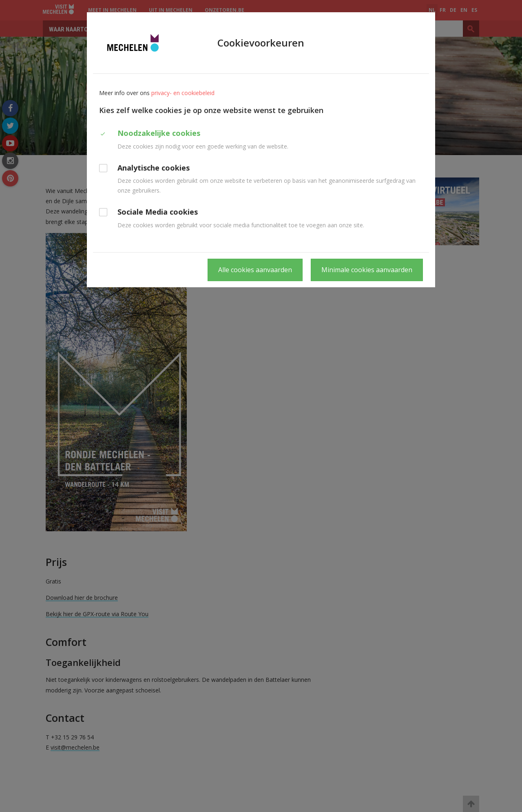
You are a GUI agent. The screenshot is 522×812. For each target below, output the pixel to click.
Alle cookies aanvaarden (255, 270)
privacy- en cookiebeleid (183, 93)
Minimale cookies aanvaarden (367, 270)
